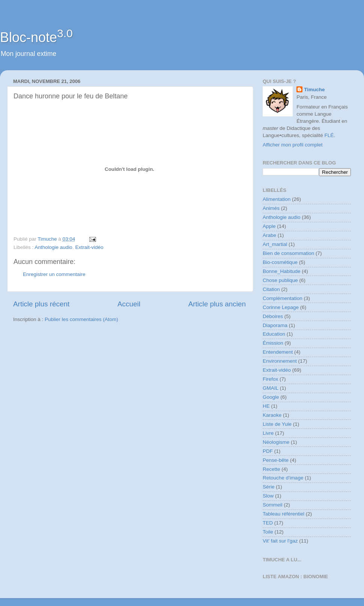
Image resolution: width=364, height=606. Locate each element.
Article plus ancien (217, 304)
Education (274, 334)
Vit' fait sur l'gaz (280, 541)
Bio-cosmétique (280, 262)
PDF (268, 451)
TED (268, 523)
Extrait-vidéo (89, 247)
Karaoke (272, 415)
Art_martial (275, 244)
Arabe (269, 235)
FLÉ (329, 135)
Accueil (129, 304)
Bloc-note (36, 37)
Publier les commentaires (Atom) (81, 319)
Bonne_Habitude (282, 271)
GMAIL (271, 388)
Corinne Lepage (281, 307)
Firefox (270, 379)
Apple (269, 226)
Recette (271, 469)
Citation (271, 289)
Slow (268, 496)
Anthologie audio (53, 247)
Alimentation (277, 199)
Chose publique (280, 280)
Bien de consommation (288, 253)
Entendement (278, 352)
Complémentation (283, 298)
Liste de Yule (277, 424)
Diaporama (275, 325)
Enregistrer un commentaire (54, 274)
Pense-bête (276, 460)
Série (269, 487)
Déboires (273, 316)
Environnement (280, 361)
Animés (271, 208)
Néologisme (276, 442)
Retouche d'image (283, 478)
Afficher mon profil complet (293, 145)
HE (266, 406)
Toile (268, 532)
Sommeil (273, 505)
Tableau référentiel (284, 514)
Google (271, 397)
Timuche (314, 90)
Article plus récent (41, 304)
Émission (273, 343)
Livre (268, 433)
